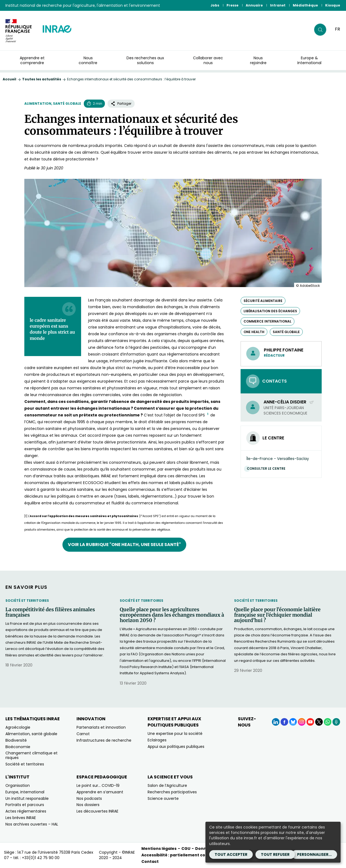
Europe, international (25, 792)
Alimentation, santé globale (53, 103)
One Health (254, 332)
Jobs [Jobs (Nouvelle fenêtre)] (215, 5)
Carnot (83, 734)
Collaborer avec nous (208, 60)
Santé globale (286, 332)
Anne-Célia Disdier (289, 402)
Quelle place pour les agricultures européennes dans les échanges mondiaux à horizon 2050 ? (172, 615)
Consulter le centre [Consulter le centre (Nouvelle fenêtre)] (267, 468)
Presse (232, 5)
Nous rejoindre (258, 60)
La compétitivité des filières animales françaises (50, 612)
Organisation (18, 785)
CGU (186, 849)
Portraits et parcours (25, 805)
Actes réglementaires (26, 811)
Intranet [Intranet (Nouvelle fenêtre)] (278, 5)
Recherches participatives (172, 792)
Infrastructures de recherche (104, 740)
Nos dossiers (88, 805)
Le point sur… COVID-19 (98, 785)
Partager (121, 103)
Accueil (9, 79)
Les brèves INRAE (21, 818)
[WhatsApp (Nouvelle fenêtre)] (328, 722)
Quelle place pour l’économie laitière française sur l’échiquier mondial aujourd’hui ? (277, 615)
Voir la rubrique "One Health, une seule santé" (124, 545)
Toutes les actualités (42, 79)
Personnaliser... (314, 854)
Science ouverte (163, 798)
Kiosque (333, 5)
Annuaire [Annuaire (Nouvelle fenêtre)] (254, 5)
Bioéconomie (18, 747)
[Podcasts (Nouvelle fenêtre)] (336, 722)
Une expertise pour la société (175, 734)
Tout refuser (275, 854)
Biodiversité (16, 740)
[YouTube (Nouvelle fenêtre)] (310, 722)
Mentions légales (159, 849)
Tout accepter (231, 854)
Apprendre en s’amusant (100, 792)
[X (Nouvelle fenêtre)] (319, 722)
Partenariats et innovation (101, 727)
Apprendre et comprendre (32, 60)
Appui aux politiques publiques (176, 747)
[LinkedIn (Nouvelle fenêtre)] (276, 722)
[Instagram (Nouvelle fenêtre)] (302, 722)
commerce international (267, 321)
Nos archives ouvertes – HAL (32, 824)
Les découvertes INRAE (97, 811)
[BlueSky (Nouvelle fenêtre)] (293, 722)
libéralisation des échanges (270, 311)
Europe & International (309, 60)
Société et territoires (27, 601)
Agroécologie (18, 727)
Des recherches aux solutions (145, 60)
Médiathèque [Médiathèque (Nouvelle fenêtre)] (305, 5)
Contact (150, 862)
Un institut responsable (27, 798)
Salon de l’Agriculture (167, 785)
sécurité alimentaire (263, 301)
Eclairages (157, 740)
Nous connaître (88, 60)
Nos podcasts (89, 798)
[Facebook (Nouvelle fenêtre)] (284, 722)
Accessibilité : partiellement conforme (181, 855)
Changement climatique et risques (31, 755)
